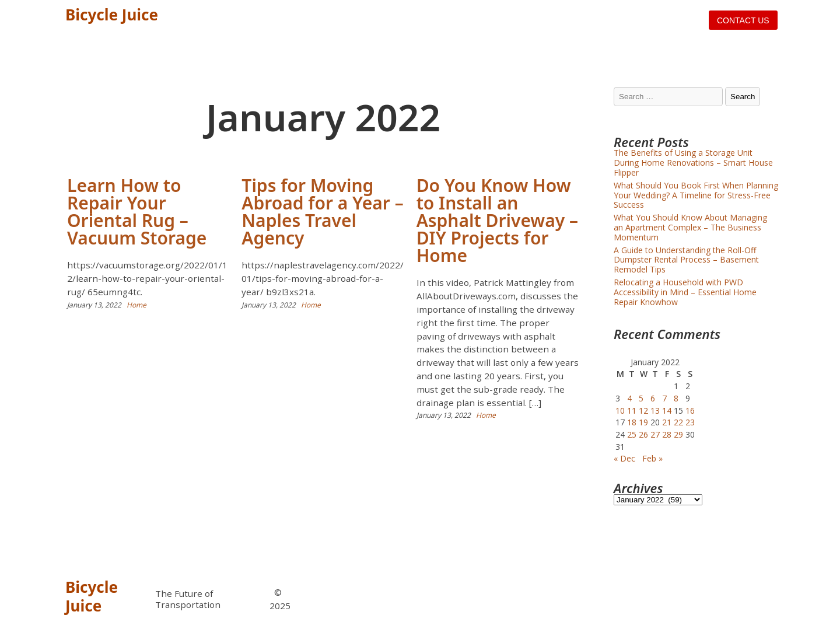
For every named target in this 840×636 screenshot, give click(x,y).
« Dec (624, 458)
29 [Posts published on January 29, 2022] (678, 434)
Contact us (743, 20)
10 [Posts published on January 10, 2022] (620, 410)
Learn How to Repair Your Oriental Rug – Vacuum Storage (137, 212)
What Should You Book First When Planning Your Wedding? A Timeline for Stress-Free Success (696, 195)
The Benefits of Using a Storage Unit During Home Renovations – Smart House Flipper (693, 163)
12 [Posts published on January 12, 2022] (643, 410)
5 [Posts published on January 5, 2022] (641, 398)
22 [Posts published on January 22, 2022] (678, 422)
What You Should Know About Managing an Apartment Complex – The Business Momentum (690, 227)
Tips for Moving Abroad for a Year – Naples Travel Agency (322, 212)
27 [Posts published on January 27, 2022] (655, 434)
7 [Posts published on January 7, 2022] (664, 398)
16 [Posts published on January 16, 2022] (690, 410)
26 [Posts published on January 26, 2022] (643, 434)
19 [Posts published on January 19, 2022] (643, 422)
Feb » (652, 458)
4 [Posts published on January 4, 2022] (629, 398)
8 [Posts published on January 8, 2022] (676, 398)
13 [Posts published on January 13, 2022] (655, 410)
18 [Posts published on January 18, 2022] (632, 422)
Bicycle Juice (112, 15)
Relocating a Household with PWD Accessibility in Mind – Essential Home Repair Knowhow (685, 292)
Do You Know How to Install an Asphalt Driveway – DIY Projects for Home (497, 220)
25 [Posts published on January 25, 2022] (632, 434)
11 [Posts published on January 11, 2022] (632, 410)
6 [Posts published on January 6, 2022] (653, 398)
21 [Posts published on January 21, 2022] (667, 422)
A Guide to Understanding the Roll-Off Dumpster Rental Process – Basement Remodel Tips (686, 260)
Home (136, 305)
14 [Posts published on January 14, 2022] (667, 410)
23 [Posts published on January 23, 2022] (690, 422)
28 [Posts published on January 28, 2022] (667, 434)
